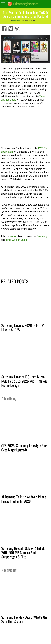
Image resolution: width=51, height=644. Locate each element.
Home (13, 236)
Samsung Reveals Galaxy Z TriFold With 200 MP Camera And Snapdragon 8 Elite (23, 553)
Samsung (42, 236)
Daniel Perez (17, 20)
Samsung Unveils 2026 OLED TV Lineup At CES (23, 327)
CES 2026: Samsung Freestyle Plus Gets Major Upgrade (24, 448)
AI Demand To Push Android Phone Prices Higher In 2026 (24, 499)
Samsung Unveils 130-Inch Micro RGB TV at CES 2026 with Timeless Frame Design (24, 381)
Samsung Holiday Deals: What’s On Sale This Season (24, 619)
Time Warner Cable (16, 240)
